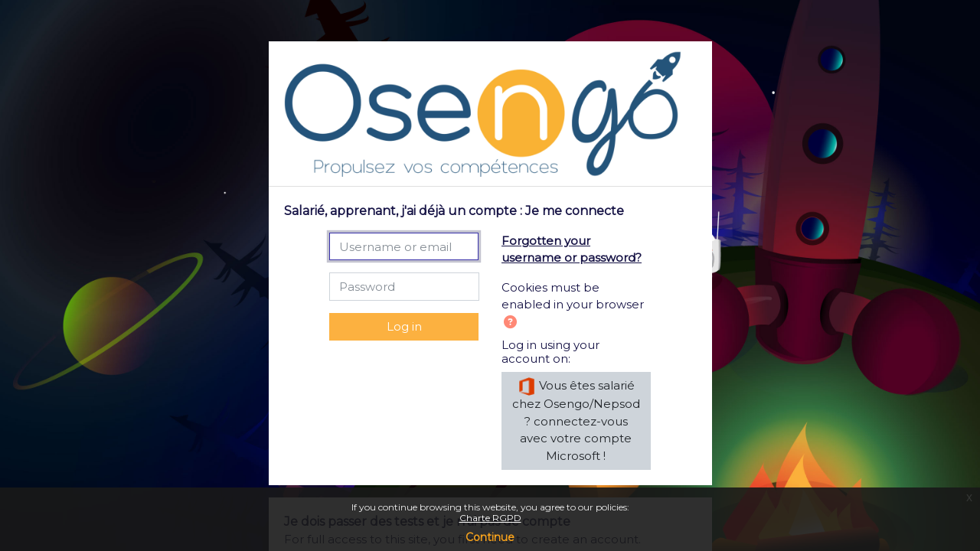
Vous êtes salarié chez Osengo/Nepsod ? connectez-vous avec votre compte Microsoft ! (576, 420)
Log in (404, 326)
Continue (490, 537)
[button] (513, 323)
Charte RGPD (490, 518)
